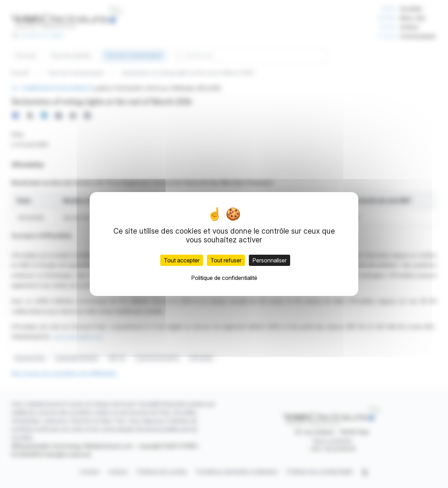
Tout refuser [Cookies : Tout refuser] (226, 260)
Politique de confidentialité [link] (224, 278)
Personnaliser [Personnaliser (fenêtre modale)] (269, 260)
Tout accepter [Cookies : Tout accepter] (182, 260)
